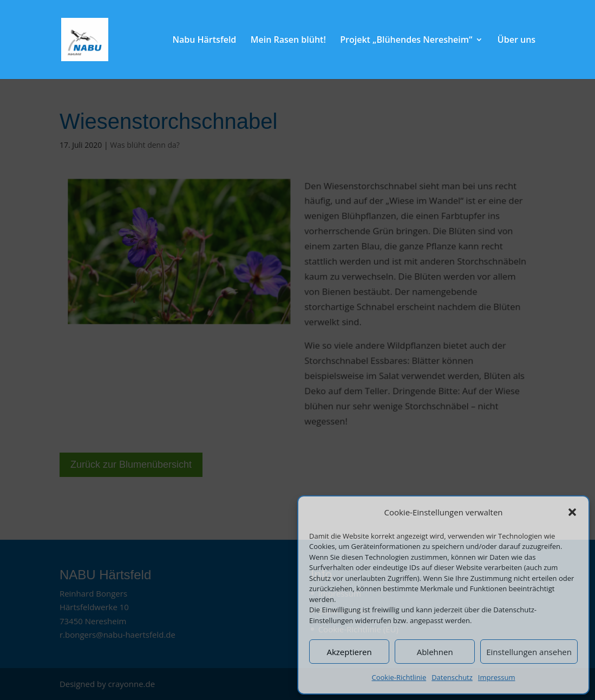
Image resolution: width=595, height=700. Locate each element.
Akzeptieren (349, 652)
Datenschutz (452, 677)
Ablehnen (435, 652)
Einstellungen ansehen (529, 652)
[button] (572, 512)
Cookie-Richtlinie (399, 677)
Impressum (497, 677)
